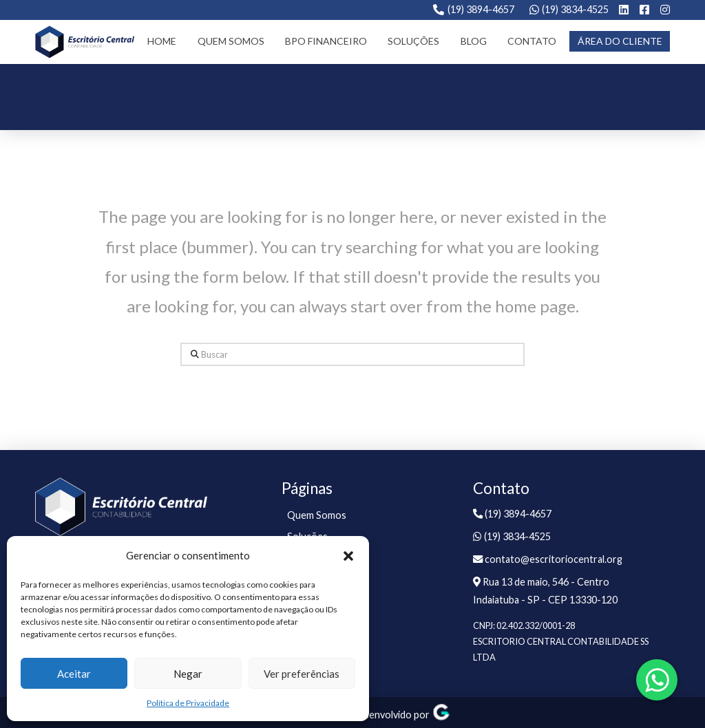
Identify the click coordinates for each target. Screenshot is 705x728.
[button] (348, 556)
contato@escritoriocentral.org (548, 559)
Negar (188, 674)
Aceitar (74, 674)
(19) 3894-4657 (481, 9)
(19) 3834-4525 (575, 9)
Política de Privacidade (188, 703)
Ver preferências (302, 674)
